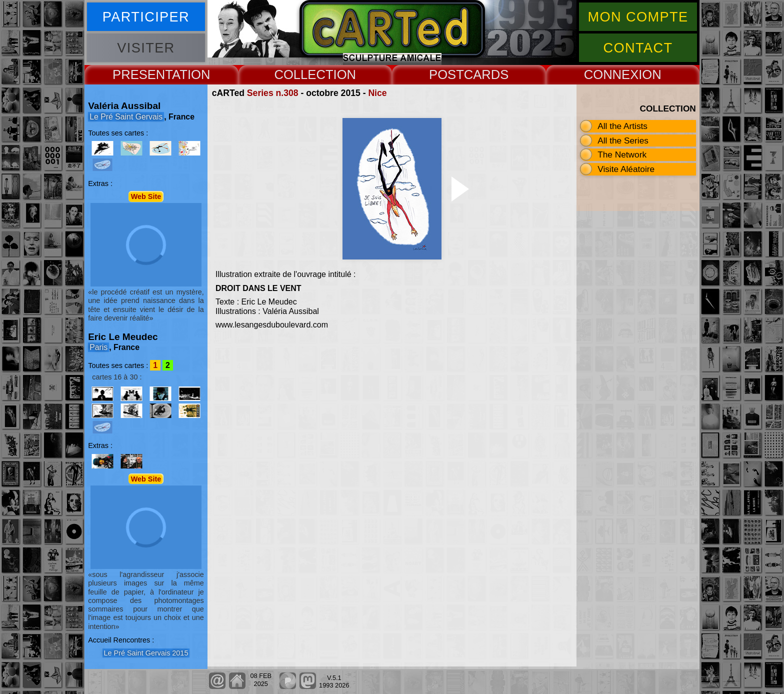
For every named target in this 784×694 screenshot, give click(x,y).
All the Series (623, 140)
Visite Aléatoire (626, 169)
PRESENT (142, 74)
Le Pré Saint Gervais (126, 117)
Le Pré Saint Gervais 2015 (146, 653)
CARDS (486, 74)
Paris (98, 347)
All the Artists (622, 126)
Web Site (146, 196)
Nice (377, 93)
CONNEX (611, 74)
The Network (622, 154)
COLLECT (303, 74)
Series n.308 (273, 93)
